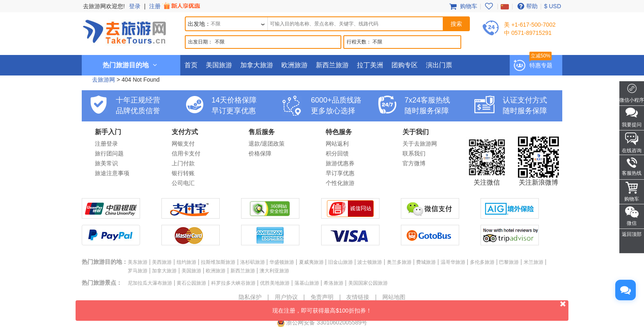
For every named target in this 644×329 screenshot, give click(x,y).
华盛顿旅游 (282, 262)
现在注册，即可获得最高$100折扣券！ (420, 307)
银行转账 (183, 173)
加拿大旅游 (257, 65)
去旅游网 (103, 80)
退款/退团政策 (267, 144)
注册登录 (106, 144)
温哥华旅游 (453, 262)
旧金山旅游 (340, 262)
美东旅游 (138, 262)
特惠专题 (541, 65)
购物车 (462, 6)
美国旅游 (219, 65)
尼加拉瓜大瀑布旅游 (150, 283)
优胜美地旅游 (275, 283)
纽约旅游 (186, 262)
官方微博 (414, 163)
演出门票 (439, 65)
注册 (175, 6)
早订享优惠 (340, 173)
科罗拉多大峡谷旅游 (233, 283)
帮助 (527, 6)
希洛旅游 (333, 283)
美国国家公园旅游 (368, 283)
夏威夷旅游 (311, 262)
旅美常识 (106, 163)
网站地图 (394, 297)
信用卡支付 (186, 153)
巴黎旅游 (509, 262)
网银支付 (183, 144)
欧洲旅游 (294, 65)
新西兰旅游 (332, 65)
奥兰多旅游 (399, 262)
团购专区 (405, 65)
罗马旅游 (138, 271)
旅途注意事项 (112, 173)
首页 (191, 65)
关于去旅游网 (420, 144)
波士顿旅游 (370, 262)
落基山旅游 (307, 283)
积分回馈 (337, 153)
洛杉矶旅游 (253, 262)
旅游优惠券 (340, 163)
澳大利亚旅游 (274, 271)
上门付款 (183, 163)
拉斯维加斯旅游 (218, 262)
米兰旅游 (534, 262)
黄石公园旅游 (191, 283)
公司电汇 (183, 183)
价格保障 (260, 153)
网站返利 (337, 144)
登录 (135, 6)
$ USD (553, 6)
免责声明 (322, 297)
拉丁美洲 (370, 65)
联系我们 (414, 153)
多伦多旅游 (482, 262)
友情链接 (358, 297)
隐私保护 (250, 297)
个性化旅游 (340, 183)
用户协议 (286, 297)
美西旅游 (162, 262)
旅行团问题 (109, 153)
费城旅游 (426, 262)
